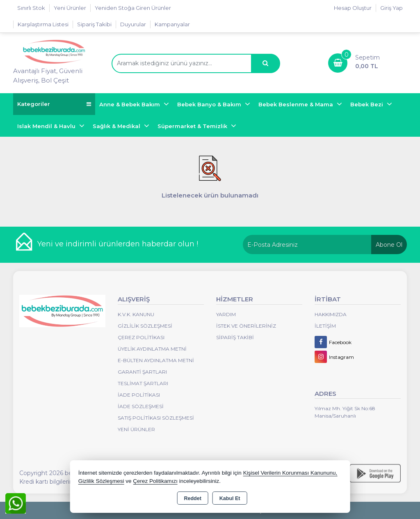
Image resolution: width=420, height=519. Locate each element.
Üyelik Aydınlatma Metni (152, 349)
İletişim (325, 326)
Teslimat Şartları (143, 383)
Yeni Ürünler (136, 429)
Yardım (226, 314)
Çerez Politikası (141, 337)
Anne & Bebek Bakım (130, 104)
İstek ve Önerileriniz (246, 326)
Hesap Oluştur (353, 8)
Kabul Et (230, 498)
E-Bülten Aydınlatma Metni (156, 360)
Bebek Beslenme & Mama (297, 104)
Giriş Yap (391, 8)
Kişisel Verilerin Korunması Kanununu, (290, 473)
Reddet (192, 498)
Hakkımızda (331, 314)
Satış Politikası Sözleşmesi (156, 418)
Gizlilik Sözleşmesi (145, 326)
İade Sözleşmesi (141, 406)
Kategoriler (54, 104)
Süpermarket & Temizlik (193, 126)
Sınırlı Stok (31, 8)
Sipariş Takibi (94, 24)
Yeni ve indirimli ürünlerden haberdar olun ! (118, 244)
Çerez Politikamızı (155, 481)
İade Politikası (139, 395)
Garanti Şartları (142, 372)
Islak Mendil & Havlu (47, 126)
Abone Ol (389, 245)
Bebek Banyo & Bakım (210, 104)
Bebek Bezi (367, 104)
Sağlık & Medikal (117, 126)
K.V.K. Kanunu (136, 314)
